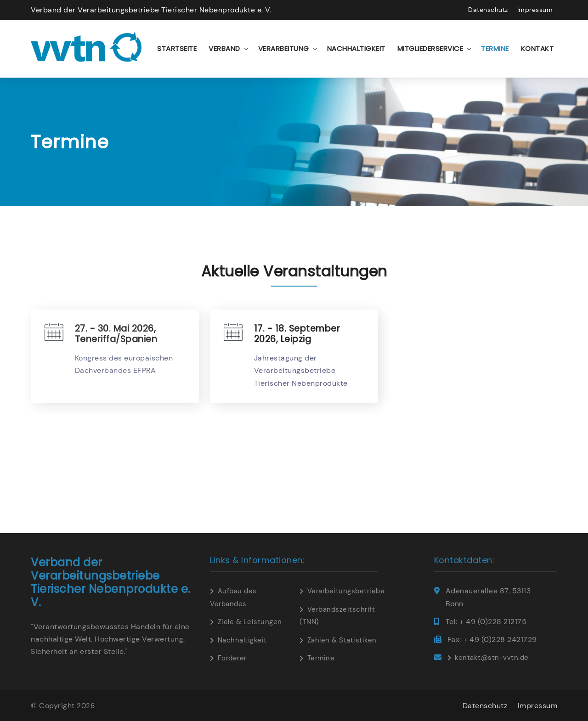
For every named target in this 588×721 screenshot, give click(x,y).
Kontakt (537, 48)
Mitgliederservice (430, 48)
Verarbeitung (284, 48)
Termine (495, 48)
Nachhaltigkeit (356, 48)
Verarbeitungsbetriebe (346, 591)
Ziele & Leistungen (250, 622)
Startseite (177, 48)
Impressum (535, 10)
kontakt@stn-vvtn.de (492, 658)
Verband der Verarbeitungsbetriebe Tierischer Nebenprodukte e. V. (151, 10)
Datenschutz (488, 10)
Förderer (232, 658)
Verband (224, 48)
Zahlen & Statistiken (342, 640)
